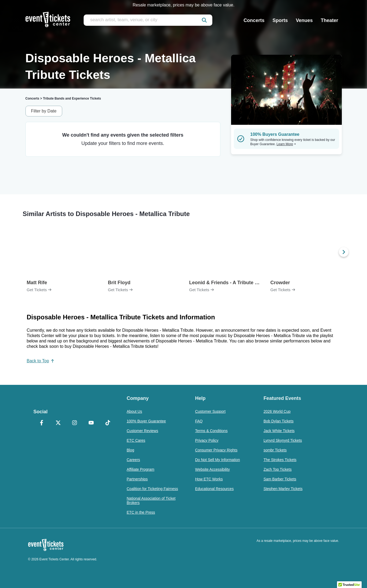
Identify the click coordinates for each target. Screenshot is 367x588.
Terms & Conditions (211, 431)
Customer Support (210, 411)
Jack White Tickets (279, 431)
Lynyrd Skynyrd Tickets (283, 440)
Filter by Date (44, 111)
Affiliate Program (141, 469)
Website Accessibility (213, 469)
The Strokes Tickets (280, 460)
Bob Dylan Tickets (279, 421)
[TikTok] (108, 423)
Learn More (286, 144)
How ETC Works (209, 479)
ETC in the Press (141, 512)
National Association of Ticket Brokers (151, 501)
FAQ (199, 421)
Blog (131, 450)
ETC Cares (136, 440)
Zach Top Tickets (278, 469)
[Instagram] (75, 423)
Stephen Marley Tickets (283, 489)
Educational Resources (214, 489)
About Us (135, 411)
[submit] (204, 20)
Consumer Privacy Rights (216, 450)
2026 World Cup (277, 411)
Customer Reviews (142, 431)
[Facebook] (42, 423)
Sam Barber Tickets (280, 479)
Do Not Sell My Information (218, 460)
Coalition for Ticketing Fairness (152, 489)
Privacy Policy (207, 440)
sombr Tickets (275, 450)
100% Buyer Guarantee (146, 421)
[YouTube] (91, 423)
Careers (134, 460)
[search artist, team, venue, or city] (148, 20)
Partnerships (137, 479)
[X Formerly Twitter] (58, 423)
